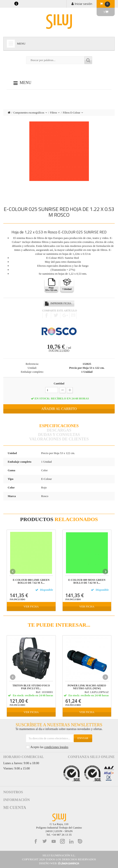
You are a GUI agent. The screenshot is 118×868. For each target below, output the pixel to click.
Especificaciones (59, 426)
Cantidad (59, 384)
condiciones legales (56, 747)
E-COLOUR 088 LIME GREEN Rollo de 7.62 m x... (31, 581)
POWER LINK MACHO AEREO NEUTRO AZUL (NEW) (87, 687)
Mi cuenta (15, 808)
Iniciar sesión (83, 4)
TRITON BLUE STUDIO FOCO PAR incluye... (31, 687)
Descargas (59, 430)
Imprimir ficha (61, 303)
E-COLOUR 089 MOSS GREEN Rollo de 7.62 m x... (87, 581)
